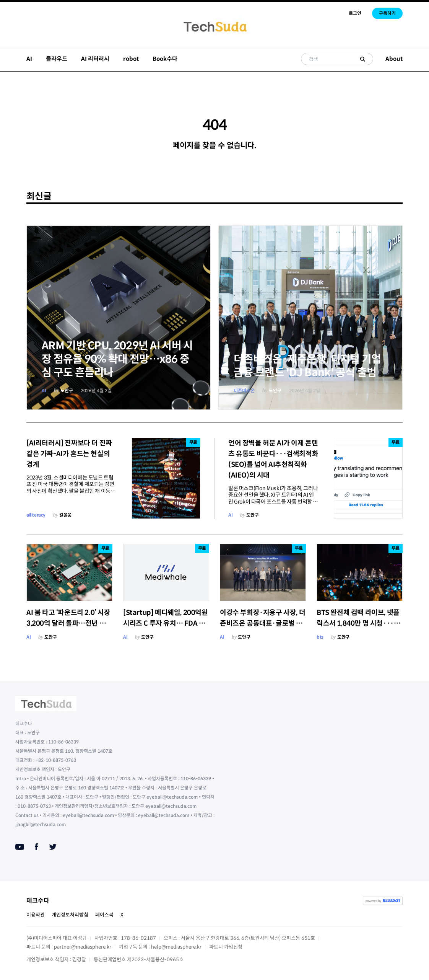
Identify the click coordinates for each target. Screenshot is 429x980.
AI (29, 59)
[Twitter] (53, 847)
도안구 (67, 391)
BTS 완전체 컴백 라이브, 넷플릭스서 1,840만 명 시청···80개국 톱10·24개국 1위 (359, 623)
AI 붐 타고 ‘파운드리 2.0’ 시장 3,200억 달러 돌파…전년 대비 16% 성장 (69, 623)
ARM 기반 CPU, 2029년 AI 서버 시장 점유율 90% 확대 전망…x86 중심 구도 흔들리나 (117, 359)
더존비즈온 (244, 391)
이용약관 (36, 915)
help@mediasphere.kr (176, 947)
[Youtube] (20, 847)
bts (320, 637)
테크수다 (38, 901)
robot (131, 59)
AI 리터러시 (95, 59)
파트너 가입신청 (226, 947)
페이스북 (104, 915)
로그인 (355, 13)
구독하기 (387, 13)
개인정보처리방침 (70, 915)
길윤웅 (65, 515)
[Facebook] (37, 847)
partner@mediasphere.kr (83, 947)
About (394, 59)
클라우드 (57, 59)
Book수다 (165, 59)
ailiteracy (36, 515)
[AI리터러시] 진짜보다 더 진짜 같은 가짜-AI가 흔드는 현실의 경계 (69, 454)
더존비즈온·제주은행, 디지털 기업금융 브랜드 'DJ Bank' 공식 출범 (307, 366)
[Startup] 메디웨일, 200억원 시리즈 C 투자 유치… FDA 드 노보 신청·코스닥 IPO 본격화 (166, 623)
